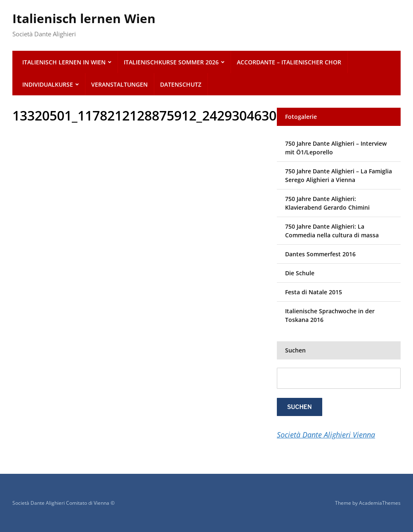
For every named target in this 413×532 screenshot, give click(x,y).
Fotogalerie (301, 117)
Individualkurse (48, 84)
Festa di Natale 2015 (314, 292)
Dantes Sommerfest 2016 (320, 254)
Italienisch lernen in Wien (64, 62)
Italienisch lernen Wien (84, 18)
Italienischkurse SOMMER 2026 (171, 62)
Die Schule (300, 273)
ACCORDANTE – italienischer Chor (289, 62)
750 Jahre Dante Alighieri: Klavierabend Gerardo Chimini (327, 203)
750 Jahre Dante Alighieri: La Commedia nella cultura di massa (332, 231)
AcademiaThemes (380, 503)
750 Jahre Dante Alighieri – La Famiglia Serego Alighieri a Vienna (339, 175)
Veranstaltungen (119, 84)
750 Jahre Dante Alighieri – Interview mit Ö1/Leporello (336, 148)
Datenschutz (181, 84)
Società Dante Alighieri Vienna (326, 435)
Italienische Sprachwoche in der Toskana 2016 (330, 315)
